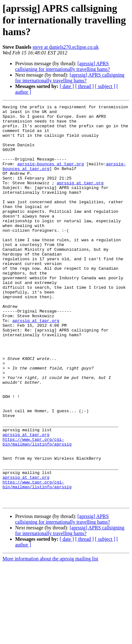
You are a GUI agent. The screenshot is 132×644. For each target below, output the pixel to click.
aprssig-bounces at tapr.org (51, 176)
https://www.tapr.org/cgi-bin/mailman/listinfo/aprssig (37, 509)
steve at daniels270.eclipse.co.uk (66, 47)
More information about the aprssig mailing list (50, 638)
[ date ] (67, 86)
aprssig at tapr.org (80, 199)
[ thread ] (84, 86)
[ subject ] (105, 86)
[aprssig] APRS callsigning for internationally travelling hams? (63, 66)
